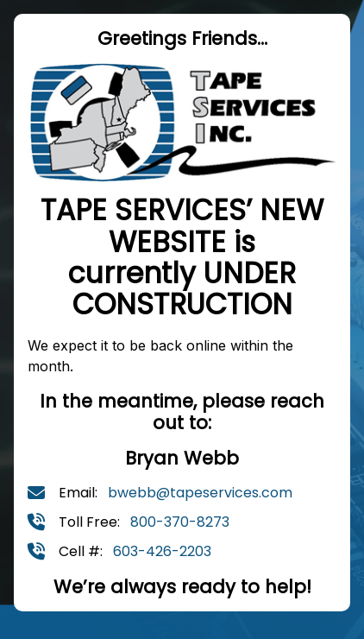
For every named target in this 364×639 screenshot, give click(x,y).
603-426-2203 (162, 551)
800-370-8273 (180, 522)
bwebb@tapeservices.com (200, 493)
